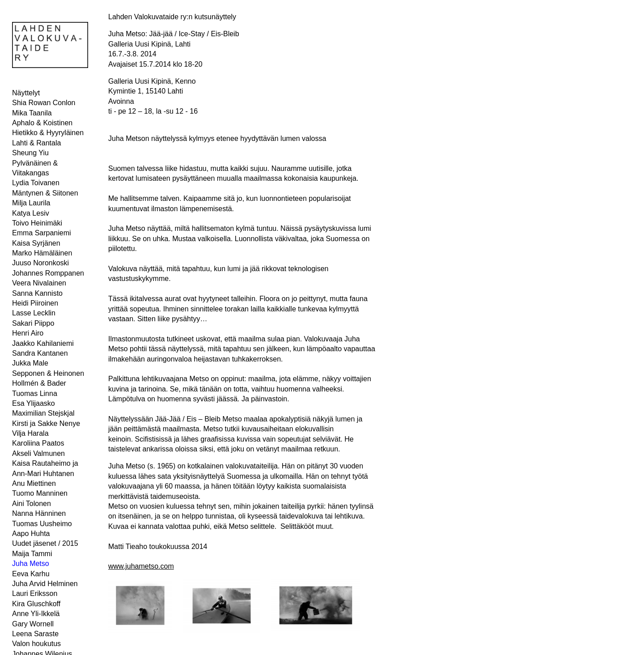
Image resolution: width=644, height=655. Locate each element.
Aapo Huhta (31, 534)
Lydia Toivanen (36, 183)
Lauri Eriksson (35, 593)
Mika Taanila (32, 113)
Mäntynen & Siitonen (45, 193)
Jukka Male (30, 363)
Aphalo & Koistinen (42, 123)
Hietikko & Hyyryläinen (48, 133)
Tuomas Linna (35, 393)
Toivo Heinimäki (37, 223)
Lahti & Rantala (36, 143)
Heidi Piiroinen (35, 303)
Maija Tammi (32, 554)
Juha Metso (31, 564)
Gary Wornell (33, 624)
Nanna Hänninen (39, 513)
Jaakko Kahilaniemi (43, 343)
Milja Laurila (31, 203)
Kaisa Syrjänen (36, 243)
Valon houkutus (36, 644)
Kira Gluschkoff (36, 604)
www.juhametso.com (141, 566)
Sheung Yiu (30, 153)
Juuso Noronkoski (40, 263)
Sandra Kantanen (40, 353)
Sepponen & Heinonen (48, 373)
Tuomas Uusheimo (42, 524)
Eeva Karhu (31, 574)
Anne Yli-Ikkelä (36, 614)
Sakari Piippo (33, 323)
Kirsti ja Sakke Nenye (46, 423)
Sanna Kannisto (37, 293)
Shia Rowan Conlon (44, 103)
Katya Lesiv (31, 213)
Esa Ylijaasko (34, 403)
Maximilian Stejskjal (43, 413)
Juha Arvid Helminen (45, 584)
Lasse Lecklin (34, 313)
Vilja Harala (30, 433)
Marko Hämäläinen (42, 253)
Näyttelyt (26, 93)
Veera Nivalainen (39, 283)
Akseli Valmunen (38, 453)
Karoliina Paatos (38, 443)
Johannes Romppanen (48, 273)
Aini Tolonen (32, 504)
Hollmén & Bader (39, 383)
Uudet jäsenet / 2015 (45, 543)
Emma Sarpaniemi (42, 233)
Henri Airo (28, 333)
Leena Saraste (35, 634)
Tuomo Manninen (40, 493)
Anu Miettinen (34, 483)
